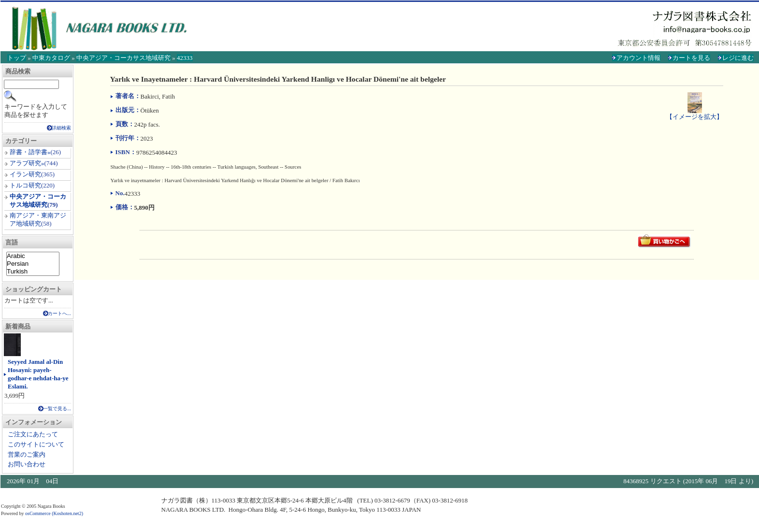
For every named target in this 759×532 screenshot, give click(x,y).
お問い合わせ (27, 464)
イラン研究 (25, 174)
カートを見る (691, 58)
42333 (185, 58)
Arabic (33, 256)
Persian (33, 264)
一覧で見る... (57, 409)
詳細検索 (61, 128)
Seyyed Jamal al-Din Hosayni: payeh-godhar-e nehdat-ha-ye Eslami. (38, 374)
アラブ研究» (27, 163)
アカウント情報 (638, 58)
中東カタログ (51, 58)
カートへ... (59, 313)
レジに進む (738, 58)
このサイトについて (36, 444)
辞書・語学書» (30, 152)
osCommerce (38, 513)
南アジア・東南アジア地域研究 (38, 219)
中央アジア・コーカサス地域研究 (123, 58)
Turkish (33, 272)
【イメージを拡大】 (695, 113)
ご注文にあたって (33, 434)
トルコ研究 (25, 185)
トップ (17, 58)
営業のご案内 (27, 454)
